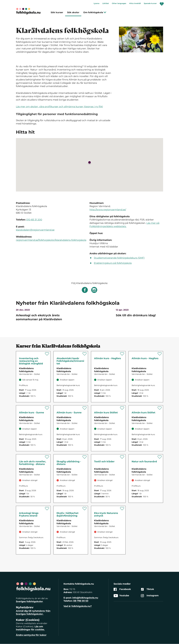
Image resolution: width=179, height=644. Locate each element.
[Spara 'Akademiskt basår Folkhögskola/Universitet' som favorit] (85, 354)
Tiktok (147, 589)
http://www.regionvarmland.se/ (108, 210)
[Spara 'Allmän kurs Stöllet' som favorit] (122, 408)
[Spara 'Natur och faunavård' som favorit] (160, 457)
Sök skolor (73, 12)
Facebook (122, 589)
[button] (89, 163)
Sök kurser (57, 12)
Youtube (121, 596)
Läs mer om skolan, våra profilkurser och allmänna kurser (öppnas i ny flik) (59, 107)
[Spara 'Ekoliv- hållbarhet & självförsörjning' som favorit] (85, 509)
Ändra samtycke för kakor (31, 635)
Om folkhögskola (95, 12)
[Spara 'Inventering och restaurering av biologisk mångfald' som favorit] (47, 354)
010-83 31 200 (34, 220)
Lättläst (106, 3)
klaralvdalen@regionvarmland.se (35, 230)
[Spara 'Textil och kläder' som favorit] (122, 457)
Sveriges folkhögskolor (29, 601)
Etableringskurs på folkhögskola (113, 263)
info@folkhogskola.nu (85, 598)
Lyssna (96, 3)
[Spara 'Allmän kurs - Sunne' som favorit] (47, 408)
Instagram (150, 596)
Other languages (119, 3)
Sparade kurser (150, 3)
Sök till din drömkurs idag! (136, 315)
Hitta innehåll (135, 3)
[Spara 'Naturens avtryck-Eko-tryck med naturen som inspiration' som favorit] (122, 509)
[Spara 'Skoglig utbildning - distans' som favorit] (85, 457)
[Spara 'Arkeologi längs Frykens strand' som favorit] (47, 509)
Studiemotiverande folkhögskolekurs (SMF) (119, 258)
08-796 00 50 (81, 601)
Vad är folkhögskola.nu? (78, 606)
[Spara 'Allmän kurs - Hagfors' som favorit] (122, 354)
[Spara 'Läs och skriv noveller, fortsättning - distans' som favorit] (47, 457)
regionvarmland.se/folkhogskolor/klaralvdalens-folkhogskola (51, 240)
